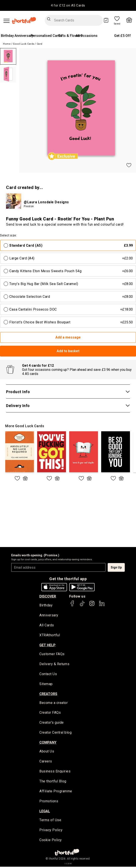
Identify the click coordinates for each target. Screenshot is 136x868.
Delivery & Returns (54, 664)
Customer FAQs (52, 654)
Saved (117, 24)
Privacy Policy (51, 831)
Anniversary (24, 36)
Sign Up (116, 567)
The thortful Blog (53, 782)
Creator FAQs (50, 713)
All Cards (47, 626)
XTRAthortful (50, 636)
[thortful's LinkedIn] (102, 605)
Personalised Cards (46, 36)
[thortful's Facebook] (72, 605)
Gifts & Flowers (70, 36)
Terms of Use (50, 821)
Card (40, 44)
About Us (47, 752)
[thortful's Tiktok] (82, 605)
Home (7, 44)
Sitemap (46, 684)
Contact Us (48, 674)
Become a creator (54, 703)
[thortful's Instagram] (92, 605)
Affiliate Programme (56, 792)
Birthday (7, 36)
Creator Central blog (55, 733)
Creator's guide (52, 723)
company (48, 743)
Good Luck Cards (24, 44)
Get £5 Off (122, 36)
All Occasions (87, 36)
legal (45, 812)
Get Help (47, 645)
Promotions (49, 802)
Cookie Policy (51, 841)
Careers (46, 762)
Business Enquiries (55, 772)
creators (48, 694)
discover (48, 596)
